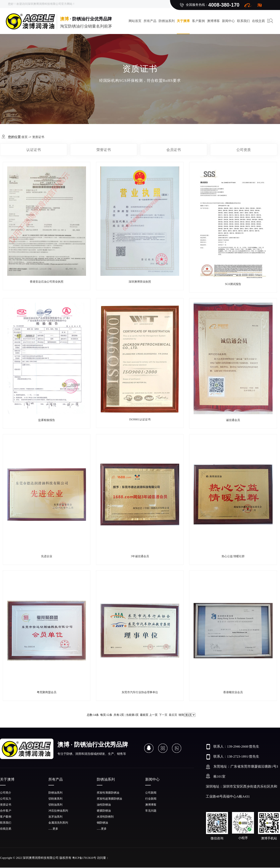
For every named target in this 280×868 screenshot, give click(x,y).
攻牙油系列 (55, 817)
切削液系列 (55, 799)
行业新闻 (151, 799)
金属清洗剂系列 (58, 823)
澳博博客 (213, 21)
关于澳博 (183, 21)
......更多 (53, 829)
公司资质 (244, 150)
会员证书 (174, 150)
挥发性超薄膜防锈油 (109, 799)
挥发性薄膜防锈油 (108, 793)
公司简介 (6, 793)
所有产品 (150, 21)
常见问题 (151, 811)
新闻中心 (228, 21)
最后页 (173, 715)
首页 (25, 137)
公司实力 (6, 799)
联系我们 (243, 21)
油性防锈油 (104, 805)
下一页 (163, 715)
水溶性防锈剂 (105, 817)
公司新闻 (151, 793)
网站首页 (135, 21)
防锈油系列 (167, 21)
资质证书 (38, 137)
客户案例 (198, 21)
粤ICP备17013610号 (84, 858)
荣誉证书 (104, 150)
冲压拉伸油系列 (58, 811)
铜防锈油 (102, 823)
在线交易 (6, 829)
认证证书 (34, 150)
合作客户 (6, 811)
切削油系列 (55, 805)
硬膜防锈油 (104, 811)
